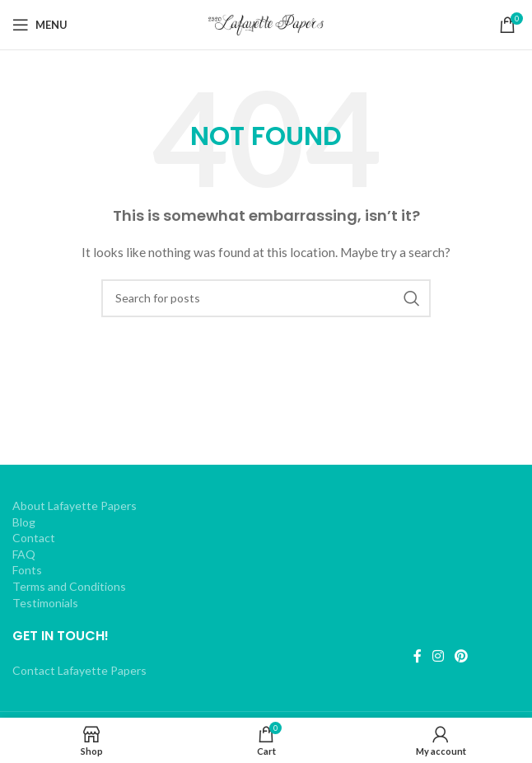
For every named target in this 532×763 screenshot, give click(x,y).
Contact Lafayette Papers (79, 670)
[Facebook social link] (417, 656)
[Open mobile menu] (40, 25)
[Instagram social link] (438, 656)
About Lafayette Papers (75, 506)
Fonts (27, 570)
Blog (24, 522)
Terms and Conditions (69, 586)
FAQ (24, 554)
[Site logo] (266, 23)
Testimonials (45, 603)
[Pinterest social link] (462, 656)
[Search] (266, 298)
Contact (34, 538)
